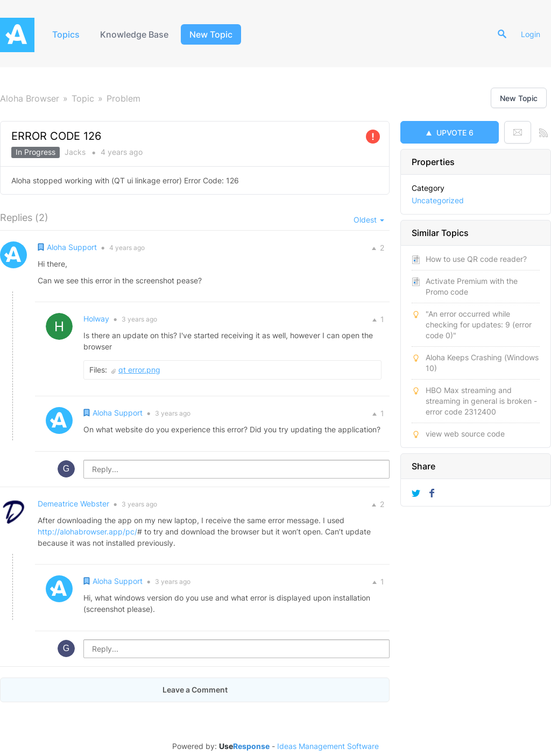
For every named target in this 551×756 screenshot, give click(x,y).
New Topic (211, 34)
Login (531, 34)
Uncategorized (438, 200)
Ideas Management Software (328, 746)
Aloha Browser (30, 98)
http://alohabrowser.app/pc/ (87, 532)
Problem (123, 98)
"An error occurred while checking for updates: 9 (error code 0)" (479, 324)
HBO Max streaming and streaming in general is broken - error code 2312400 (481, 401)
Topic (83, 98)
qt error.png (139, 370)
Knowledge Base (134, 34)
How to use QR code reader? (476, 259)
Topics (66, 34)
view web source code (465, 434)
